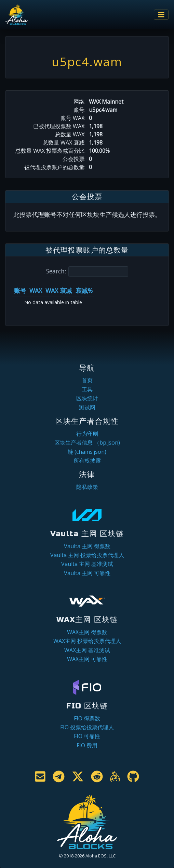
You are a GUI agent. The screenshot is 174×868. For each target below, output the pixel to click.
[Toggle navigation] (161, 15)
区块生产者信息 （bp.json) (87, 443)
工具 (87, 389)
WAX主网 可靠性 (87, 659)
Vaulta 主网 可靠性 (87, 573)
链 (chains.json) (87, 452)
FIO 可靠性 (87, 736)
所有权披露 (87, 461)
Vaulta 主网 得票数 (87, 546)
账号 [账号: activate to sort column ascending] (20, 290)
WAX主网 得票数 (87, 632)
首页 (87, 380)
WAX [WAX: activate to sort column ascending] (36, 290)
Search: (87, 272)
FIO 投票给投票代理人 (87, 727)
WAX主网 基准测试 (87, 650)
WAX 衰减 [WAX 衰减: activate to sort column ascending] (59, 290)
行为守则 (87, 434)
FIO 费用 (87, 745)
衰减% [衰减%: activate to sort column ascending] (84, 290)
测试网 (87, 407)
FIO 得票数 (87, 718)
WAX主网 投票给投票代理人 (87, 641)
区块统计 (87, 398)
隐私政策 (87, 487)
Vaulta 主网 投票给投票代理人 (87, 555)
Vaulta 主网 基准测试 (87, 564)
